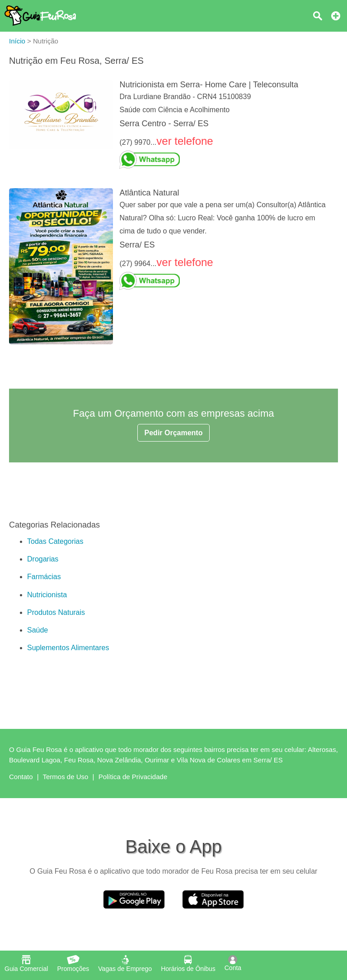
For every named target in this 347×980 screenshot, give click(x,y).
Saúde (38, 630)
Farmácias (44, 577)
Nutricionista (47, 595)
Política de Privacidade (133, 777)
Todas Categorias (55, 541)
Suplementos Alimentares (68, 648)
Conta (233, 963)
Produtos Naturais (56, 612)
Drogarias (43, 559)
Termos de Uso (66, 777)
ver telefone (185, 141)
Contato (21, 777)
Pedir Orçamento (174, 433)
